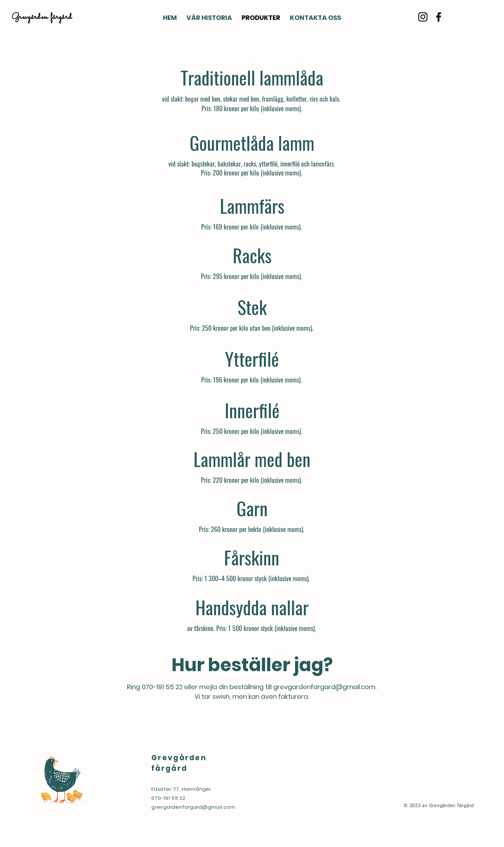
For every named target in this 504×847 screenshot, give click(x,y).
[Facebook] (439, 17)
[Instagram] (423, 17)
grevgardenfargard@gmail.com (324, 687)
